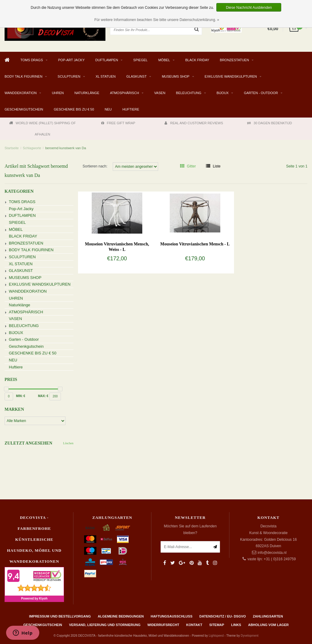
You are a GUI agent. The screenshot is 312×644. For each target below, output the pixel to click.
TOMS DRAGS (32, 60)
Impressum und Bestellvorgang (60, 616)
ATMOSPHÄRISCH (124, 93)
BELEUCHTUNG (189, 93)
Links (236, 625)
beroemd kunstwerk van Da (66, 148)
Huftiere (131, 109)
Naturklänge (87, 93)
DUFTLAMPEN (107, 60)
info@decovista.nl (272, 553)
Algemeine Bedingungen (121, 616)
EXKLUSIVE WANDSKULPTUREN (231, 76)
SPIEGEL (140, 60)
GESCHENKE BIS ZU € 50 (74, 109)
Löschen (68, 443)
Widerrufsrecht (163, 625)
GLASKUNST (136, 76)
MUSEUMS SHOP (175, 76)
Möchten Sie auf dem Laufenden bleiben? (190, 530)
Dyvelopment (250, 636)
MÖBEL (164, 60)
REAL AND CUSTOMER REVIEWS (194, 123)
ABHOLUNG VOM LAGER (268, 625)
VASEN (160, 93)
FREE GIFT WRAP (118, 123)
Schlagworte (32, 148)
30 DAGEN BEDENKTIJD (269, 123)
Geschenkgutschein (24, 109)
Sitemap (217, 625)
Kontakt (194, 625)
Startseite (12, 148)
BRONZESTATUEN (235, 60)
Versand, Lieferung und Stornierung (105, 625)
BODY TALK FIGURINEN (23, 76)
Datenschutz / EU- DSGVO (223, 616)
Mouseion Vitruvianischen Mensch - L (195, 244)
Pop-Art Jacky (71, 60)
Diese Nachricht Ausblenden (249, 8)
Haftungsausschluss (172, 616)
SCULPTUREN (69, 76)
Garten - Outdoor (261, 93)
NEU (108, 109)
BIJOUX (223, 93)
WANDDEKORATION (21, 93)
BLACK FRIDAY (197, 60)
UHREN (58, 93)
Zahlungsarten (268, 616)
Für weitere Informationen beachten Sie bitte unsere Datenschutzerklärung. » (157, 20)
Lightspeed (216, 636)
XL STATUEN (106, 76)
